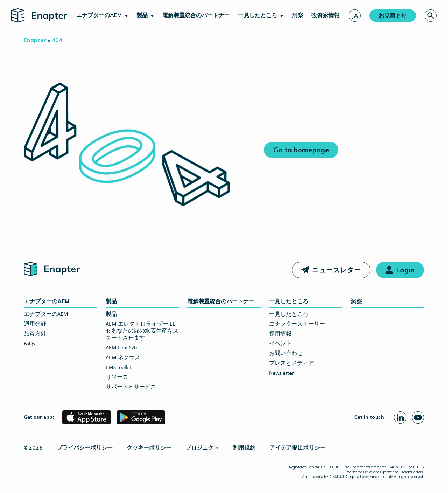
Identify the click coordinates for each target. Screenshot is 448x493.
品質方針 (35, 334)
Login (405, 270)
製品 (142, 15)
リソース (117, 377)
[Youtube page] (418, 418)
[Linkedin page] (400, 418)
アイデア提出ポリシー (297, 447)
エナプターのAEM (99, 15)
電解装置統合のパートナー (196, 15)
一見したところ (258, 15)
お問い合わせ (286, 354)
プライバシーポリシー (85, 447)
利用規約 (244, 447)
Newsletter (282, 373)
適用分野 (35, 324)
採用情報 (280, 334)
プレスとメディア (292, 363)
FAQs (29, 344)
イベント (280, 344)
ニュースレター (336, 270)
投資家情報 (325, 15)
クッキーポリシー (149, 447)
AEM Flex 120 (121, 348)
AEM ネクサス (123, 358)
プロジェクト (202, 447)
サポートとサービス (131, 387)
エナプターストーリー (297, 324)
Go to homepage (301, 150)
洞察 (297, 15)
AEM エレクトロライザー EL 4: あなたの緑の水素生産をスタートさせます (142, 331)
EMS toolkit (119, 368)
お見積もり (393, 15)
